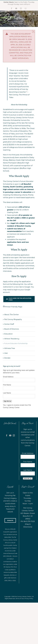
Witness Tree (10, 348)
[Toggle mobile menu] (34, 14)
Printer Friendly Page (13, 307)
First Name (7, 385)
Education (8, 334)
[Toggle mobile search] (30, 14)
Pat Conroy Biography (13, 319)
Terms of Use (20, 599)
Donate (7, 358)
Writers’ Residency (12, 339)
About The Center (12, 315)
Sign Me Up (7, 401)
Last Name (7, 393)
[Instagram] (14, 436)
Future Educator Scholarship (16, 343)
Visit (6, 353)
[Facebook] (7, 436)
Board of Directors (12, 329)
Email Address (8, 377)
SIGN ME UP (28, 478)
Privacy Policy (29, 599)
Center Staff (9, 324)
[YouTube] (10, 436)
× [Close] (34, 31)
